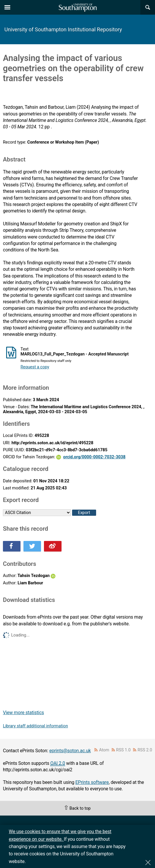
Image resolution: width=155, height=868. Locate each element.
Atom (104, 750)
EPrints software (92, 782)
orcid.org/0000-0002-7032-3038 (94, 457)
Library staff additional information (35, 726)
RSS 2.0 (145, 750)
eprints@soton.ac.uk (70, 751)
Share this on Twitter (32, 546)
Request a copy (35, 367)
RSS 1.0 (123, 750)
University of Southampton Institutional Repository (63, 29)
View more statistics (23, 713)
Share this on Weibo (53, 546)
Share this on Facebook (12, 546)
